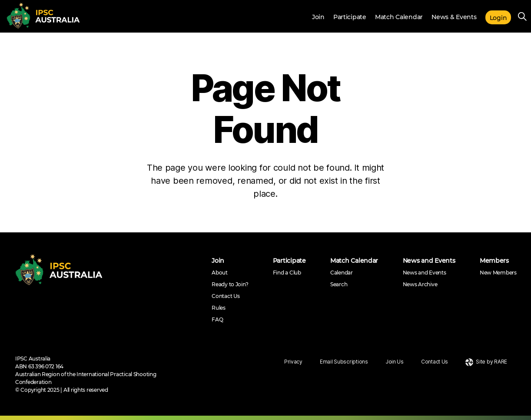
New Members (498, 273)
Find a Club (287, 273)
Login (498, 18)
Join (318, 17)
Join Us (395, 362)
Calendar (342, 273)
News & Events (454, 17)
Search (339, 284)
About (220, 273)
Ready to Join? (230, 284)
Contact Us (226, 296)
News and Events (429, 261)
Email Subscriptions (344, 362)
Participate (350, 17)
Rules (219, 308)
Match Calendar (399, 17)
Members (494, 261)
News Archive (420, 284)
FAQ (217, 319)
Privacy (293, 362)
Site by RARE (486, 362)
